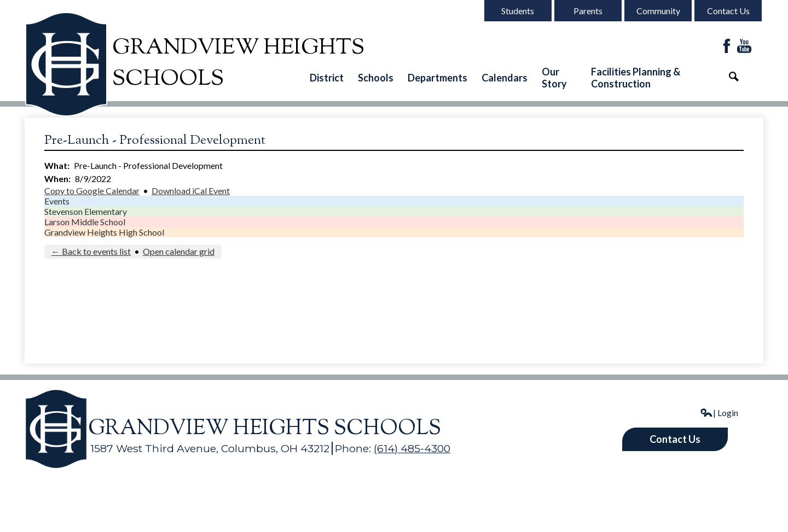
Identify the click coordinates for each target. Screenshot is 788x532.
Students (518, 11)
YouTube (744, 47)
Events (57, 201)
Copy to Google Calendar (92, 191)
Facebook (727, 47)
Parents (588, 11)
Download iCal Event (191, 191)
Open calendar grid (179, 251)
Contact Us (728, 11)
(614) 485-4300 (412, 448)
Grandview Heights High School (104, 232)
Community (658, 11)
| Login (719, 413)
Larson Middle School (85, 222)
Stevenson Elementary (86, 211)
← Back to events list (91, 251)
